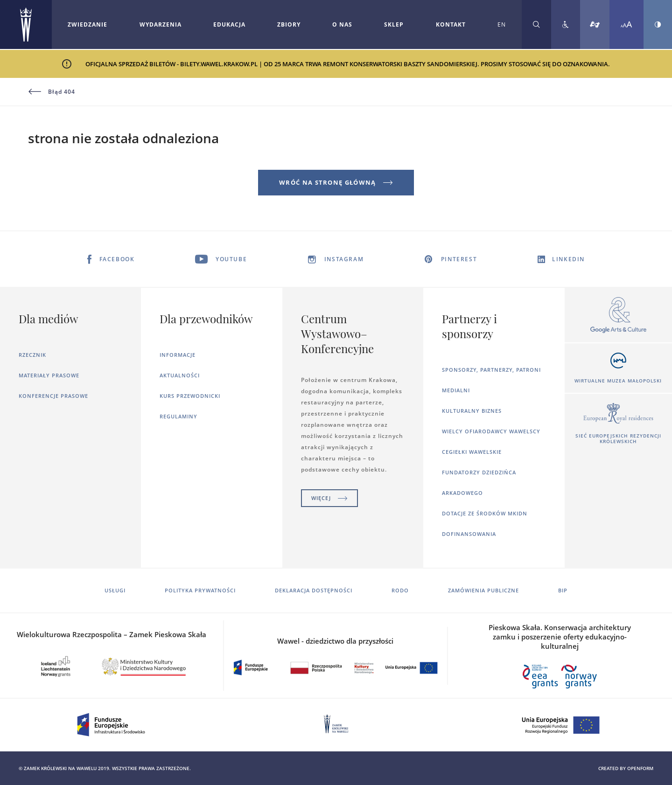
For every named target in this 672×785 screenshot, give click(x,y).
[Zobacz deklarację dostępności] (566, 24)
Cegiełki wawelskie (472, 452)
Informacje (178, 355)
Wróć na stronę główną (336, 182)
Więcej (329, 498)
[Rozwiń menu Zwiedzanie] (87, 25)
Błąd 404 (52, 92)
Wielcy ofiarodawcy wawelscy (491, 431)
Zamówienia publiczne (483, 590)
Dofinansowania (469, 534)
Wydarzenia (161, 24)
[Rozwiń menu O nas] (342, 25)
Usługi (115, 590)
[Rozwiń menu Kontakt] (451, 25)
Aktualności (180, 375)
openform (640, 768)
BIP (563, 590)
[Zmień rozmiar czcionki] (626, 24)
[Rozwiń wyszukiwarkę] (536, 24)
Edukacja (229, 24)
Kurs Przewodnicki (190, 396)
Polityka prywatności (200, 590)
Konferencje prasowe (53, 396)
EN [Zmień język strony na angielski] (502, 24)
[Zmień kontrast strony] (658, 24)
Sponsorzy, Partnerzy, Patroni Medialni (491, 380)
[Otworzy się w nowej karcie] (618, 316)
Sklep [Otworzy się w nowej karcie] (394, 24)
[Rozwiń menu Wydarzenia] (161, 25)
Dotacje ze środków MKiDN (485, 513)
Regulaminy (178, 416)
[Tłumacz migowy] (595, 24)
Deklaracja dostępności (314, 590)
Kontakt (451, 24)
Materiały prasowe (49, 375)
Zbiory (289, 24)
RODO (400, 590)
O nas (342, 24)
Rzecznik (32, 355)
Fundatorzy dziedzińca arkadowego (479, 483)
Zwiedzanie (87, 24)
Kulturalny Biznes (472, 411)
